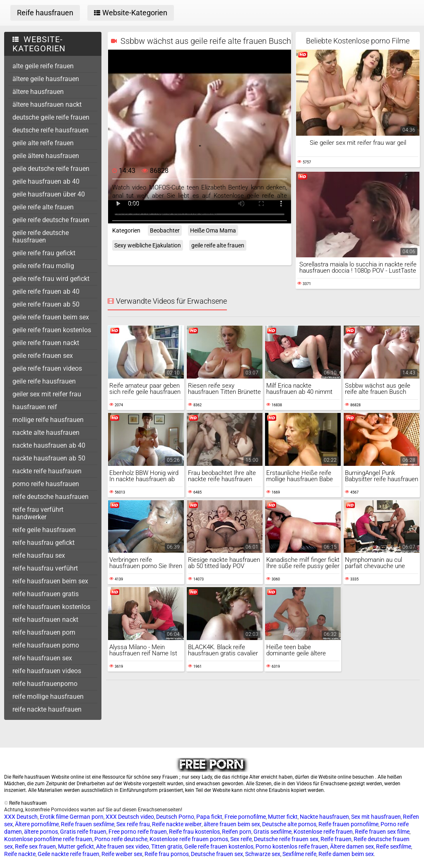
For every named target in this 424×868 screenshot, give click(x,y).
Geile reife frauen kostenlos (219, 846)
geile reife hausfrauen (44, 381)
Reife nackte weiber (177, 824)
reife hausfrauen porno (46, 645)
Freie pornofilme (245, 817)
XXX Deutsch (21, 817)
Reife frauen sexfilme (88, 824)
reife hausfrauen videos (47, 671)
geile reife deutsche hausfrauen (41, 236)
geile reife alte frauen (43, 207)
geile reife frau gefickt (44, 253)
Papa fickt (209, 817)
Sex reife (241, 839)
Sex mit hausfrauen (376, 817)
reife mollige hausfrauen (48, 697)
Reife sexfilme (394, 846)
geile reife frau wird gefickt (51, 279)
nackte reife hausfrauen (47, 471)
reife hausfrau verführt (45, 568)
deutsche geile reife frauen (51, 117)
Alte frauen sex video (123, 846)
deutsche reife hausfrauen (51, 130)
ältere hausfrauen (38, 92)
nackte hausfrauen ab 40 (49, 445)
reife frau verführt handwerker (38, 513)
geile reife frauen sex (43, 356)
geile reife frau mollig (43, 266)
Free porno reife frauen (138, 832)
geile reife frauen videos (47, 368)
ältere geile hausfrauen (46, 79)
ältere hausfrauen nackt (47, 104)
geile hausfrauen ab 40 (46, 181)
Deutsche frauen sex (217, 854)
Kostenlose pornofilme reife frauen (48, 839)
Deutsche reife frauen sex (286, 839)
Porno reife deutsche (121, 839)
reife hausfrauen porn (44, 632)
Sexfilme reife (299, 854)
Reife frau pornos (167, 854)
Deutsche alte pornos (289, 824)
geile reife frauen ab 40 (46, 291)
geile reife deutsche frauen (51, 220)
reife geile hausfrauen (44, 530)
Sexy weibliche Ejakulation (148, 245)
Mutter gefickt (76, 846)
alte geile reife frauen (43, 66)
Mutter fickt (283, 817)
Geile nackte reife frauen (69, 854)
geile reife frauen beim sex (51, 317)
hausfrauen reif (35, 407)
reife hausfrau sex (39, 555)
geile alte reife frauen (43, 143)
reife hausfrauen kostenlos (51, 607)
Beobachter (165, 230)
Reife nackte (20, 854)
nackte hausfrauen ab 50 (49, 458)
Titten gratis (167, 846)
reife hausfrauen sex (42, 658)
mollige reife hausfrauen (48, 420)
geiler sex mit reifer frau (47, 394)
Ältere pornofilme (37, 824)
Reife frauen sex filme (382, 832)
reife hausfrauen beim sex (50, 581)
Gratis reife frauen (83, 832)
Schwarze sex (263, 854)
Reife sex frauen (35, 846)
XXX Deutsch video (130, 817)
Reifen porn (237, 832)
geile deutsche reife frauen (51, 169)
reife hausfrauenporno (45, 684)
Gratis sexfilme (272, 832)
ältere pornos (41, 832)
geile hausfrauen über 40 (49, 194)
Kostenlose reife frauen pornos (189, 839)
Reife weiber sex (122, 854)
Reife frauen (336, 839)
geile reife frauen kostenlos (52, 330)
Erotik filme (54, 817)
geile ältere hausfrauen (46, 156)
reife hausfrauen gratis (46, 594)
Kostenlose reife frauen (323, 832)
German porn (87, 817)
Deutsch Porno (175, 817)
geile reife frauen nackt (46, 343)
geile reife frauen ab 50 (46, 304)
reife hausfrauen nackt (45, 620)
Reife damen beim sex (346, 854)
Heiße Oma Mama (213, 230)
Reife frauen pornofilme (348, 824)
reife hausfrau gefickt (43, 543)
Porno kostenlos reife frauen (292, 846)
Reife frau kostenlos (194, 832)
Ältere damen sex (352, 846)
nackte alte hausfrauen (46, 433)
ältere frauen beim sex (232, 824)
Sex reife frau (133, 824)
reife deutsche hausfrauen (51, 497)
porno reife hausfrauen (46, 484)
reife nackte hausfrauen (47, 709)
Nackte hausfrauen (324, 817)
